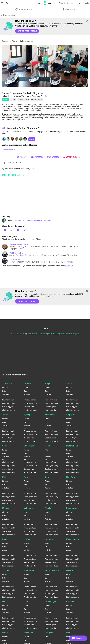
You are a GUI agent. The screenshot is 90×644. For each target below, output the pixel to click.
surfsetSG (37, 157)
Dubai (5, 602)
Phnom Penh (72, 446)
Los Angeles (72, 508)
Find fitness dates (9, 410)
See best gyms (8, 407)
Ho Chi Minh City (52, 570)
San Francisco (30, 446)
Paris (26, 477)
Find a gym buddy (9, 403)
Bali (68, 633)
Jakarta (6, 570)
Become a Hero (73, 3)
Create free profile (27, 31)
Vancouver (7, 384)
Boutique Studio (37, 100)
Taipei (5, 415)
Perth (5, 477)
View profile (20, 220)
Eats (4, 391)
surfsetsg (53, 157)
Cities (53, 3)
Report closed (71, 157)
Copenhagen (51, 602)
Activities (6, 394)
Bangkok (49, 633)
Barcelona (28, 633)
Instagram (51, 334)
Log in (86, 3)
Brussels (70, 602)
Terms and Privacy (33, 334)
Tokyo (48, 384)
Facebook (44, 334)
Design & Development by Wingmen (67, 334)
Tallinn (69, 384)
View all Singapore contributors (39, 220)
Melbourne (28, 508)
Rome (48, 446)
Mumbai (6, 508)
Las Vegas (50, 539)
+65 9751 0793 (22, 157)
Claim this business (14, 163)
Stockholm (50, 415)
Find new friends (8, 400)
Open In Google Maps (14, 175)
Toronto (27, 384)
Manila (48, 508)
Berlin (5, 633)
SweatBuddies (23, 9)
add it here (69, 266)
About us (18, 334)
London (6, 539)
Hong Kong (29, 570)
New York (70, 477)
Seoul (5, 446)
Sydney (27, 415)
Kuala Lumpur (73, 539)
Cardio (13, 100)
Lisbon (27, 539)
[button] (45, 66)
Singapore (71, 415)
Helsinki (70, 570)
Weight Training (23, 100)
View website (9, 149)
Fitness (6, 100)
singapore (6, 41)
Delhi (26, 602)
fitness (15, 41)
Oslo (47, 477)
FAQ (13, 334)
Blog (61, 3)
